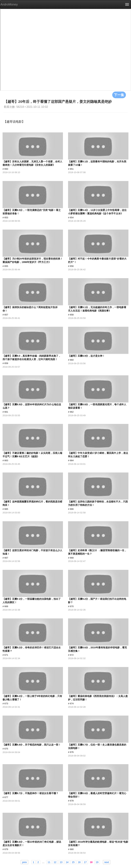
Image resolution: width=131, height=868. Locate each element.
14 (67, 862)
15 (73, 862)
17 (85, 862)
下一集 (119, 95)
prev (24, 862)
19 (97, 862)
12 (55, 862)
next (107, 862)
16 (79, 862)
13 (61, 862)
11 (49, 862)
